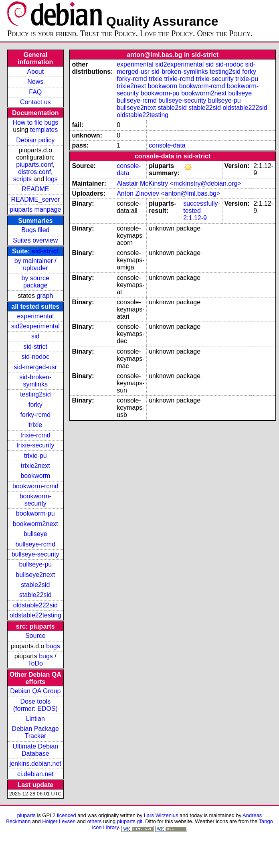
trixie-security (35, 445)
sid (35, 336)
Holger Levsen (59, 821)
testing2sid (35, 394)
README (35, 189)
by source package (35, 282)
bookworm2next (35, 524)
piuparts (26, 815)
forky (35, 405)
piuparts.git (130, 821)
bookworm (35, 476)
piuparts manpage (35, 209)
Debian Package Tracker (35, 732)
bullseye (35, 534)
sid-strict (45, 251)
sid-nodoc (35, 357)
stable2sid (35, 585)
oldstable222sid (35, 605)
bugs (53, 646)
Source (35, 636)
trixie (35, 425)
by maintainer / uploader (35, 264)
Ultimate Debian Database (35, 750)
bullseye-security (35, 554)
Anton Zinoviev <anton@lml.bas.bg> (168, 193)
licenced (67, 815)
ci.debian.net (35, 774)
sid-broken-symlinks (35, 381)
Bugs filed (35, 230)
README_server (35, 199)
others (95, 821)
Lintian (35, 719)
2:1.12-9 (195, 218)
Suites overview (35, 240)
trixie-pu (35, 456)
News (35, 82)
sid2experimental (35, 326)
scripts (22, 179)
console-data (167, 145)
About (35, 72)
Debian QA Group (35, 691)
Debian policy (35, 140)
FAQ (35, 92)
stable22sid (35, 595)
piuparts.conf (34, 165)
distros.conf (34, 172)
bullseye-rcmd (35, 544)
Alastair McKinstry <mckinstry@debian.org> (179, 183)
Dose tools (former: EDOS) (35, 705)
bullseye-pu (35, 564)
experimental (35, 316)
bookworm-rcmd (35, 486)
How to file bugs (35, 122)
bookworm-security (35, 500)
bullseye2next (35, 575)
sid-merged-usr (35, 367)
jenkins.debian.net (35, 764)
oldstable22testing (35, 615)
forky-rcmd (36, 415)
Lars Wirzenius (161, 815)
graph (45, 296)
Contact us (35, 102)
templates (44, 130)
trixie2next (35, 466)
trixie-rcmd (35, 435)
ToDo (35, 663)
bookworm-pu (35, 513)
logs (52, 179)
